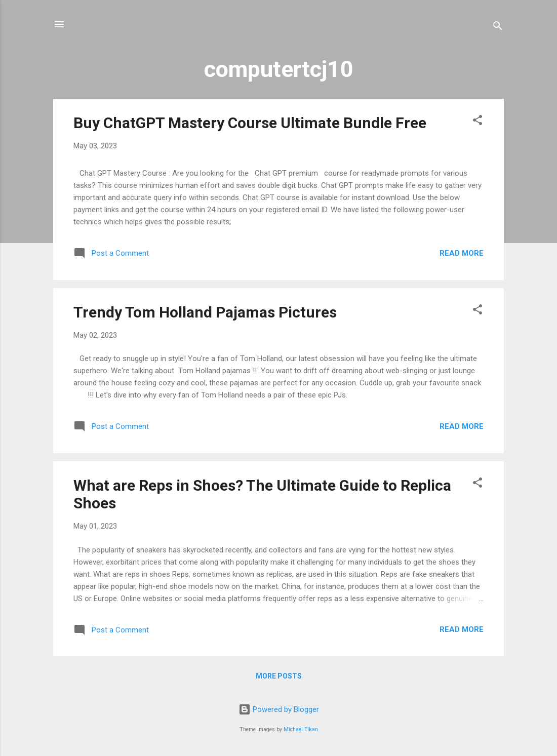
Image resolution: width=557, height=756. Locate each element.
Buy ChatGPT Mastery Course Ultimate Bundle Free (250, 123)
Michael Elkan (301, 729)
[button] (478, 122)
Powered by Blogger (279, 709)
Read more (462, 253)
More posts (279, 676)
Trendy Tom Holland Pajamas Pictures (205, 312)
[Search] (498, 28)
